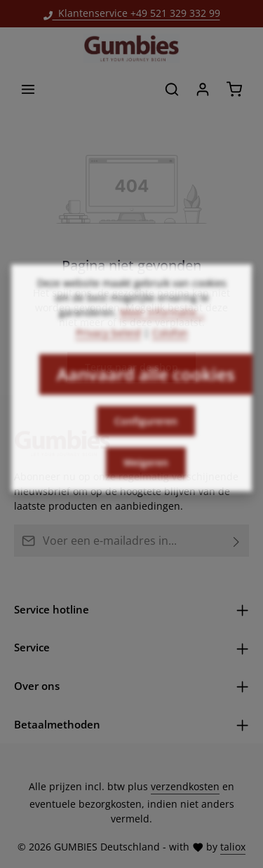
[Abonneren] (237, 541)
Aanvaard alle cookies (146, 394)
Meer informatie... (162, 333)
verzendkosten (185, 786)
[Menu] (28, 89)
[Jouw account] (203, 89)
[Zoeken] (172, 89)
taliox (233, 847)
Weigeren (146, 483)
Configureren (146, 441)
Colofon (170, 353)
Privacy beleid (108, 353)
